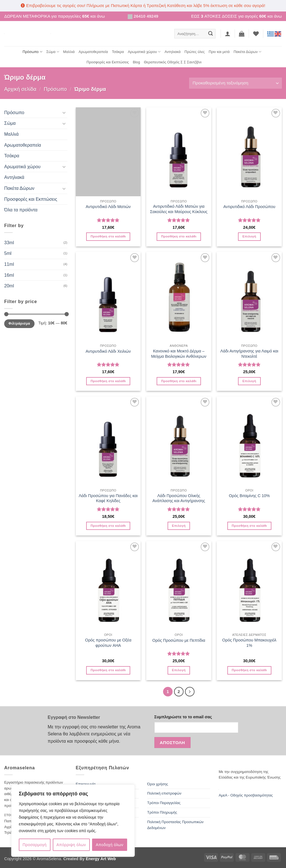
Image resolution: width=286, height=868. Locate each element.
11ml (9, 264)
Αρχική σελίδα (20, 89)
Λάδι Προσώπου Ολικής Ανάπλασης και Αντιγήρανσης (179, 498)
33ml (9, 243)
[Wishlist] (256, 34)
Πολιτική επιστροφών (164, 793)
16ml (9, 275)
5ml (8, 253)
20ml (9, 286)
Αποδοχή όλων (109, 845)
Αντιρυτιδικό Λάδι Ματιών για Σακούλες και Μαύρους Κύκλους (179, 209)
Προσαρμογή (35, 845)
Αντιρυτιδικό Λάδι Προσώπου (249, 207)
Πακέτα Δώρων (247, 52)
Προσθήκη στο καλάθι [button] (108, 236)
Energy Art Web (100, 859)
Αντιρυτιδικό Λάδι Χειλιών (108, 351)
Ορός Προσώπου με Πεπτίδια (179, 640)
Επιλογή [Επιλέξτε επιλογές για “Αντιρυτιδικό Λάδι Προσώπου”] (249, 236)
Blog (136, 62)
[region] (73, 821)
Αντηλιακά (172, 52)
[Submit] (211, 34)
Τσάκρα (118, 52)
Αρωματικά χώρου (144, 52)
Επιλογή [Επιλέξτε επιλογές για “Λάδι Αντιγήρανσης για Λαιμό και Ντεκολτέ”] (249, 381)
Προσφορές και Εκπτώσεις (108, 62)
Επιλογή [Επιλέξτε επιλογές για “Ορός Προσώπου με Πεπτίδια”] (179, 670)
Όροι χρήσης (158, 784)
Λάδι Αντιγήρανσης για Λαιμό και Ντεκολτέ (249, 354)
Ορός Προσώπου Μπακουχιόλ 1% (249, 643)
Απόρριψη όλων (71, 845)
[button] (228, 34)
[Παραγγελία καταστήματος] (235, 83)
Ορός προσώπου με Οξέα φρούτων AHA (108, 643)
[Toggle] (64, 112)
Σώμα (53, 52)
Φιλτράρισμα (19, 324)
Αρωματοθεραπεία (93, 52)
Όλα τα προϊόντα (21, 210)
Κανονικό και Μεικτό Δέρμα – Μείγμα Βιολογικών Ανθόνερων (179, 354)
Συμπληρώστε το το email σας (183, 717)
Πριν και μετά (219, 52)
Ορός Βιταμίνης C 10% (249, 496)
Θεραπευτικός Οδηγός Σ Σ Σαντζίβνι (173, 62)
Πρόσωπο (33, 52)
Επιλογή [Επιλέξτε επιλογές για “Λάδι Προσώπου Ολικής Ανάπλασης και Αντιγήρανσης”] (179, 526)
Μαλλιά (69, 52)
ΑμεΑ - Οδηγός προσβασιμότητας (246, 795)
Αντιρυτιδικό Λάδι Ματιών (108, 207)
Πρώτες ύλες (195, 52)
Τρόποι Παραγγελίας (164, 803)
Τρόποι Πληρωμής (162, 812)
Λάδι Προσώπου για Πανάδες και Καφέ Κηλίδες (108, 498)
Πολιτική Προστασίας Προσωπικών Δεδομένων (176, 825)
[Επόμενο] (190, 692)
